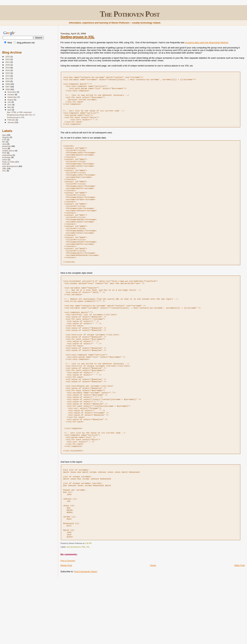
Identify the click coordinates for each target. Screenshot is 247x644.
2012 (8, 79)
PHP (4, 153)
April (10, 110)
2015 (8, 73)
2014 (8, 76)
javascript (7, 146)
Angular (6, 137)
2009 (8, 81)
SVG (4, 164)
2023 (8, 59)
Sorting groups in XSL (77, 37)
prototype (6, 157)
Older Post (240, 630)
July (10, 102)
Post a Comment (68, 625)
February (12, 120)
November (12, 92)
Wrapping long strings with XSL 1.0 (21, 115)
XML (83, 611)
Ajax (4, 135)
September (13, 97)
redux (5, 159)
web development (74, 611)
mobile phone (8, 151)
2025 (8, 57)
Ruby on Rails (8, 162)
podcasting (7, 155)
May (10, 107)
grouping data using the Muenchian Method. (207, 42)
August (11, 100)
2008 (8, 84)
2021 (8, 62)
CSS (4, 139)
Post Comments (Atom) (86, 636)
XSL (88, 611)
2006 (8, 89)
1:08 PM (88, 608)
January (11, 122)
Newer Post (66, 630)
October (11, 95)
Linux (5, 148)
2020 (8, 65)
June (10, 105)
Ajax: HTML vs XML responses (19, 112)
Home (153, 630)
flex (4, 142)
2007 (8, 87)
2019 (8, 68)
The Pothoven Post (130, 14)
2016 (8, 70)
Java (4, 144)
